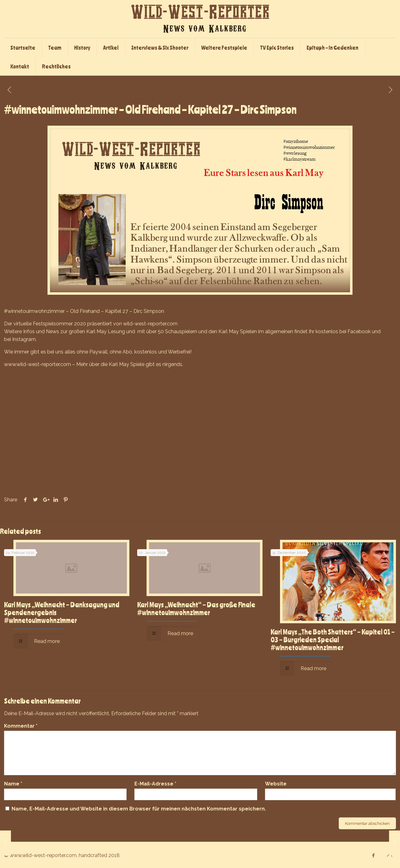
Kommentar (21, 726)
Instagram (24, 339)
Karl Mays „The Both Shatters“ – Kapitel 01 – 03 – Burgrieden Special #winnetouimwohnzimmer (333, 640)
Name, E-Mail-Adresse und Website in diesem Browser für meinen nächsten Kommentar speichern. (139, 809)
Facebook (359, 331)
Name (13, 784)
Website (276, 784)
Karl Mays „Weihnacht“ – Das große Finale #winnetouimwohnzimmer (196, 608)
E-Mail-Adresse (155, 784)
